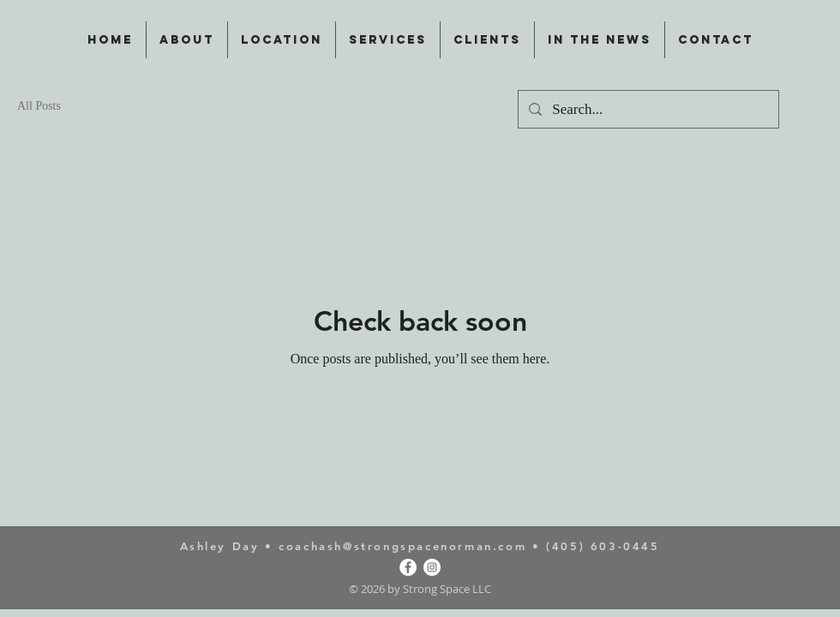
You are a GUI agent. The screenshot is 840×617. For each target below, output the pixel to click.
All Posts (39, 106)
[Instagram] (432, 567)
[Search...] (647, 109)
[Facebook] (408, 567)
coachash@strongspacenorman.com (402, 546)
